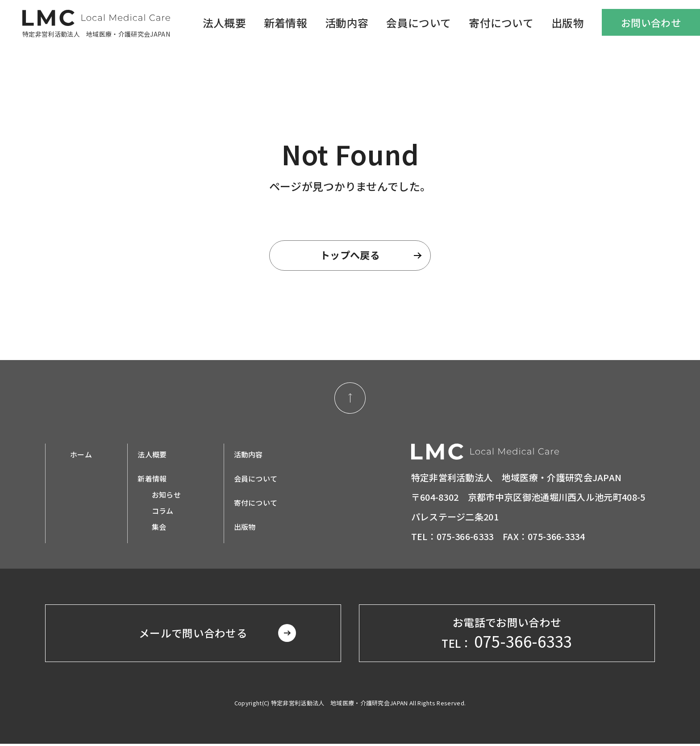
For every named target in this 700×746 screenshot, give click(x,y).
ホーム (81, 455)
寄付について (501, 23)
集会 (159, 528)
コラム (163, 511)
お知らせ (166, 495)
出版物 (568, 23)
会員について (419, 23)
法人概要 (224, 23)
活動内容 (347, 23)
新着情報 (285, 23)
